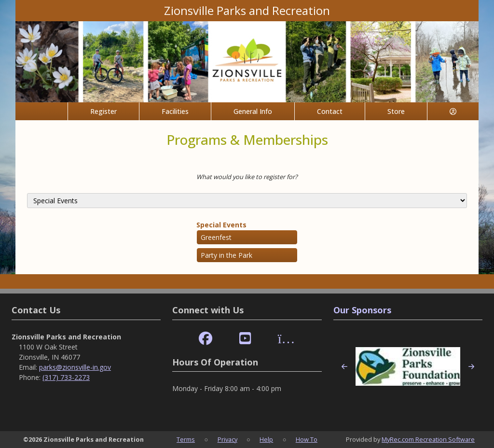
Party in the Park (226, 255)
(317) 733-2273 (66, 377)
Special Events (221, 225)
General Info (253, 111)
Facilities (175, 111)
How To (307, 439)
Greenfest (216, 237)
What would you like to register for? (247, 177)
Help (266, 439)
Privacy (227, 439)
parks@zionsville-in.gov (75, 367)
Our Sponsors (362, 310)
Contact (330, 111)
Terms (186, 439)
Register (103, 111)
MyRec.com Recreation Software (428, 439)
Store (396, 111)
